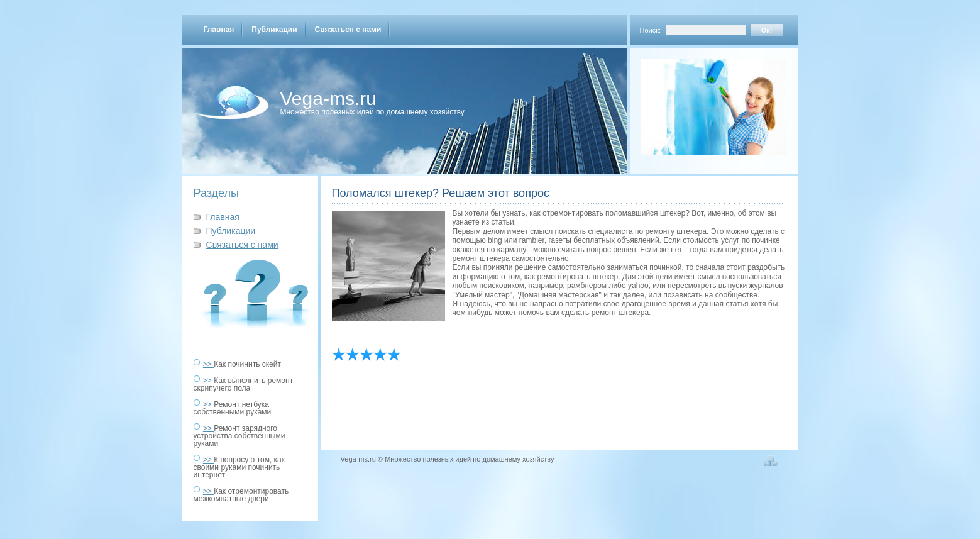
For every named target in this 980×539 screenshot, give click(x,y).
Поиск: (651, 30)
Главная (219, 30)
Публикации (274, 30)
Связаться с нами (348, 30)
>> (208, 364)
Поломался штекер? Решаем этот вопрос (441, 193)
